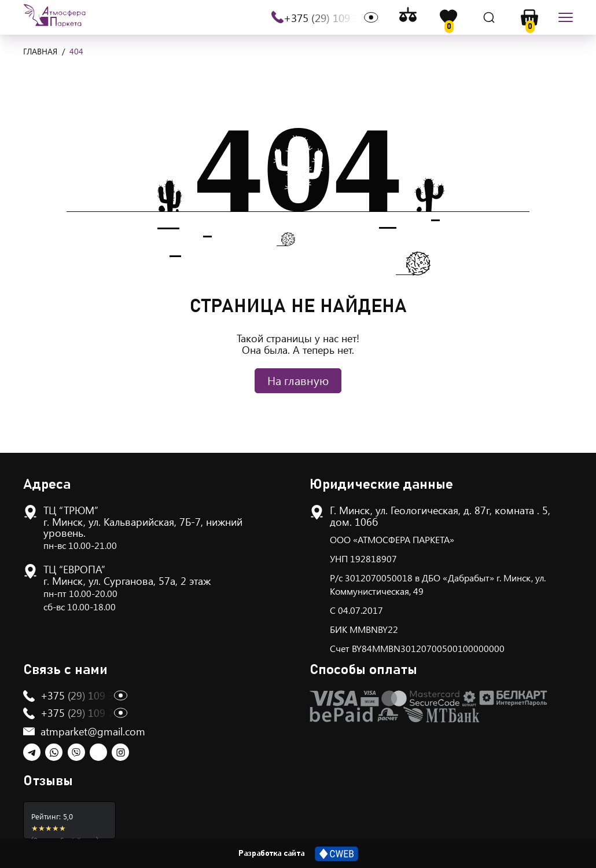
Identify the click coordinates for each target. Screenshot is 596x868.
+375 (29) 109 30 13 (331, 18)
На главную (298, 380)
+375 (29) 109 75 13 (87, 713)
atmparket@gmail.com (93, 731)
